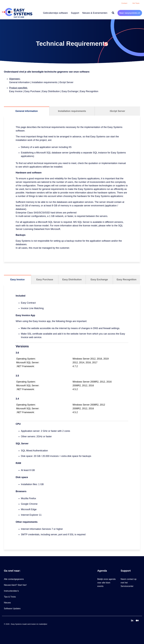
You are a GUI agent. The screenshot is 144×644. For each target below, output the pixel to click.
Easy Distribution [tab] (72, 280)
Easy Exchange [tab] (99, 280)
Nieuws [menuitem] (7, 603)
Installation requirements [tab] (72, 111)
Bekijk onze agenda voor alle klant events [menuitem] (107, 583)
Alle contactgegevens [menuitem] (14, 579)
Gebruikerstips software (55, 13)
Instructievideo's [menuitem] (11, 591)
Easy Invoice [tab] (17, 280)
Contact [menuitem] (124, 3)
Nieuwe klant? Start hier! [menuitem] (15, 585)
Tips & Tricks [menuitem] (10, 597)
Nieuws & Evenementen (95, 13)
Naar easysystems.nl (130, 13)
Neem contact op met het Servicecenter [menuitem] (129, 583)
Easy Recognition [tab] (127, 280)
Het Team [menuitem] (136, 3)
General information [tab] (27, 111)
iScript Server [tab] (117, 111)
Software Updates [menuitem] (12, 609)
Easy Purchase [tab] (45, 280)
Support (75, 13)
